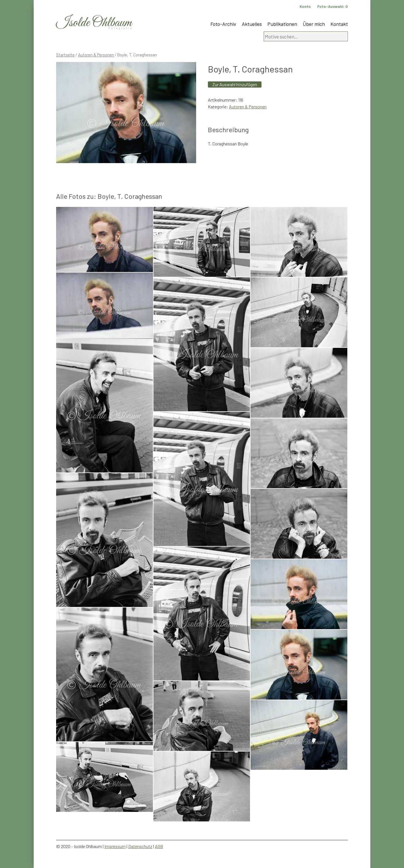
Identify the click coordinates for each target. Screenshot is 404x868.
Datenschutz (140, 846)
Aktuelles (252, 24)
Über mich (314, 24)
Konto (305, 6)
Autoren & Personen (96, 55)
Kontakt (339, 24)
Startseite (65, 55)
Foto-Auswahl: (333, 6)
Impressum (115, 846)
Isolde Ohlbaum (94, 23)
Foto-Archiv (223, 24)
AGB (159, 846)
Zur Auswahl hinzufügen (235, 84)
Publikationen (282, 24)
